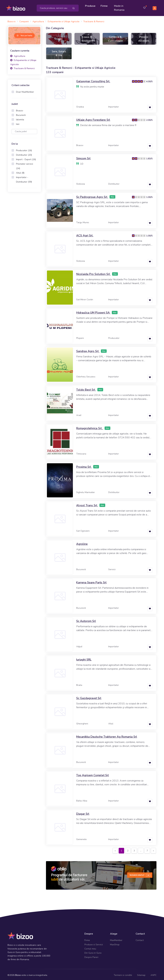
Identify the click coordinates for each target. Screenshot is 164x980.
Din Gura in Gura (93, 951)
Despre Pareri (91, 956)
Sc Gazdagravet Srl (89, 697)
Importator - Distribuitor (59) (24, 178)
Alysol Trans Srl (87, 504)
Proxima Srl (84, 465)
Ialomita (20, 118)
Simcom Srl (83, 157)
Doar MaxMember (25, 90)
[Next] (153, 849)
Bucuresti (21, 114)
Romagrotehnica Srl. (90, 427)
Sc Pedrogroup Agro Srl (92, 195)
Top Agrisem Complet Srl (93, 774)
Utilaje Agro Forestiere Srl (93, 118)
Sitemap (141, 974)
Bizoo (18, 974)
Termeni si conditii (123, 974)
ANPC (154, 974)
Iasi (18, 123)
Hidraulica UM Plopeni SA (93, 311)
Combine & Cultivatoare (115, 37)
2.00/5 (149, 119)
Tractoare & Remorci (23, 67)
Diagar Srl (83, 812)
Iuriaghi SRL (84, 658)
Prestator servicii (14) (25, 165)
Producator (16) (24, 149)
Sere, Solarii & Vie (59, 52)
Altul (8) (20, 171)
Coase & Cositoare (87, 37)
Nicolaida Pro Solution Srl (94, 273)
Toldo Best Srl (86, 388)
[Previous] (115, 849)
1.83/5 (149, 157)
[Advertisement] (24, 243)
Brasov (20, 109)
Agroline (82, 542)
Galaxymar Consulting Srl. (93, 80)
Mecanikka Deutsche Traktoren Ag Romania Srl (107, 735)
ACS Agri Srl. (85, 234)
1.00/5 (149, 196)
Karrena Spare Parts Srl (91, 581)
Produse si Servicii (94, 943)
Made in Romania (120, 7)
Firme (105, 5)
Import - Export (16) (26, 158)
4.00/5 (149, 80)
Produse (91, 5)
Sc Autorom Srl (86, 620)
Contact (140, 939)
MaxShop (115, 943)
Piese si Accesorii (144, 37)
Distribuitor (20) (24, 153)
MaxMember (116, 939)
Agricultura (18, 55)
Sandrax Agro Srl (88, 350)
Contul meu (90, 947)
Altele (59, 37)
